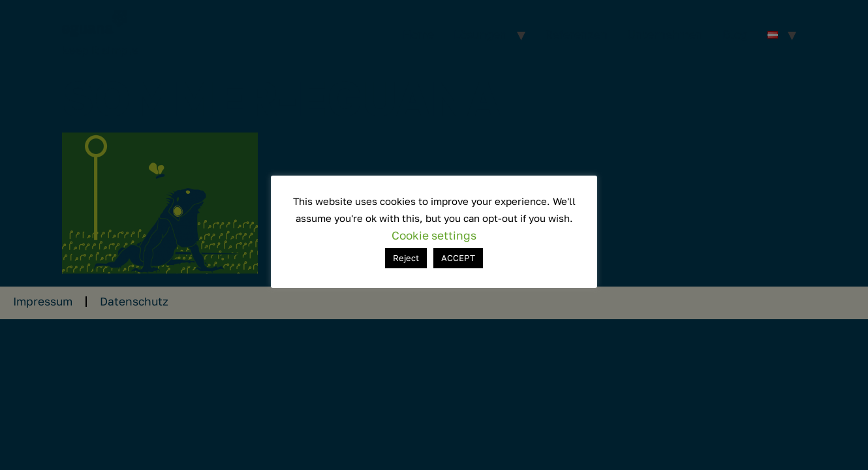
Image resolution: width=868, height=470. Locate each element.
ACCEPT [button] (458, 258)
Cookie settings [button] (434, 235)
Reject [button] (406, 258)
